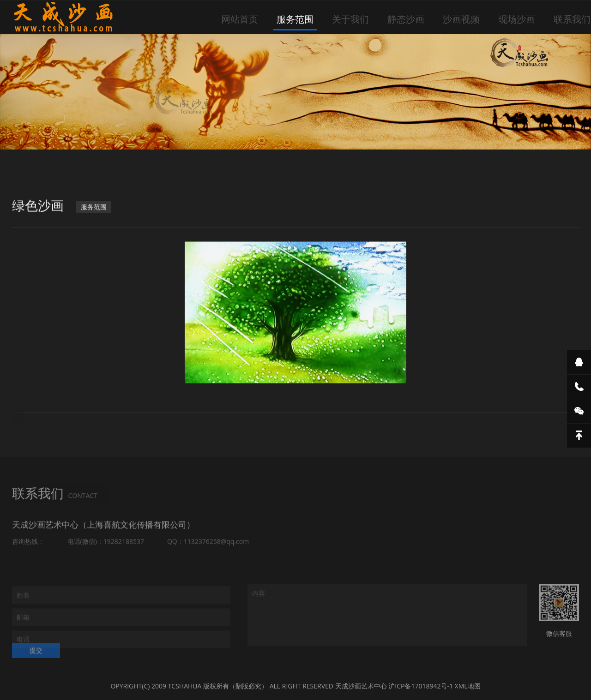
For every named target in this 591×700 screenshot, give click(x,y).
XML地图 (468, 686)
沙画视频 (461, 19)
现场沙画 (517, 19)
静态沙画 (406, 19)
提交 (36, 655)
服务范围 (295, 19)
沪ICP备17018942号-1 (421, 686)
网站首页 (240, 19)
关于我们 (350, 19)
